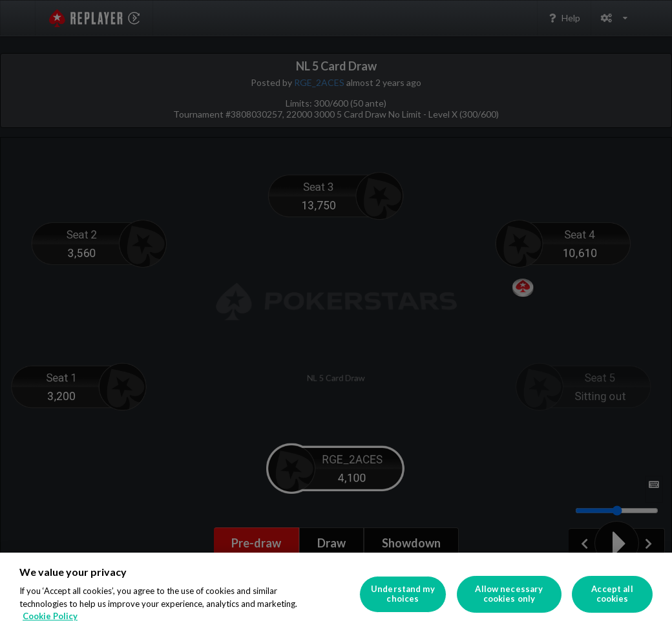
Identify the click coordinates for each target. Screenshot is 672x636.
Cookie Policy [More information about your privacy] (50, 616)
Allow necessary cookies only (509, 594)
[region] (336, 594)
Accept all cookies (612, 594)
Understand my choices (403, 594)
